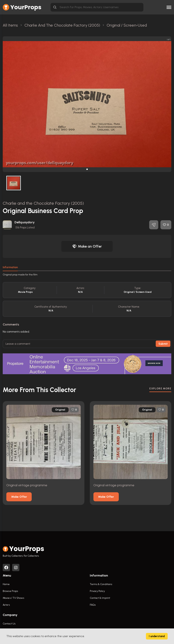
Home (6, 584)
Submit (163, 344)
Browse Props (10, 591)
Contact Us (9, 624)
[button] (87, 169)
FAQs (93, 605)
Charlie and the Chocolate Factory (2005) (43, 203)
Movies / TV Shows (13, 598)
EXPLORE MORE (160, 389)
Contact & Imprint (100, 598)
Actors (6, 605)
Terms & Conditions (101, 584)
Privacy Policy (97, 591)
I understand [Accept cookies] (157, 636)
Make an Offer (87, 246)
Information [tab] (10, 267)
